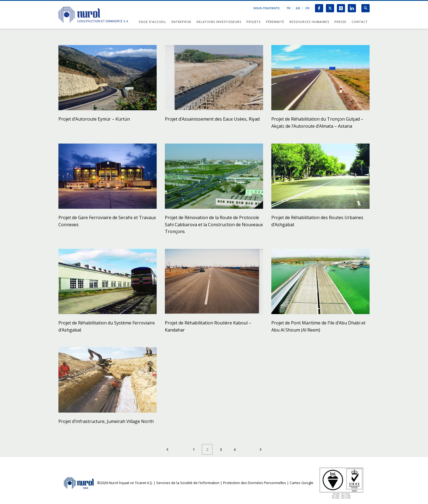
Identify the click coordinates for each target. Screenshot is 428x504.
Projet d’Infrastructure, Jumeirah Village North (106, 421)
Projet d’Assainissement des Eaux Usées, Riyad (212, 119)
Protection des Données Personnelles (255, 483)
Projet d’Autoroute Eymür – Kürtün (94, 119)
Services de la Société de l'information (188, 483)
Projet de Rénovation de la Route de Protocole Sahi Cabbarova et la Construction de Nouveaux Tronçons (214, 224)
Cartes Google (301, 483)
